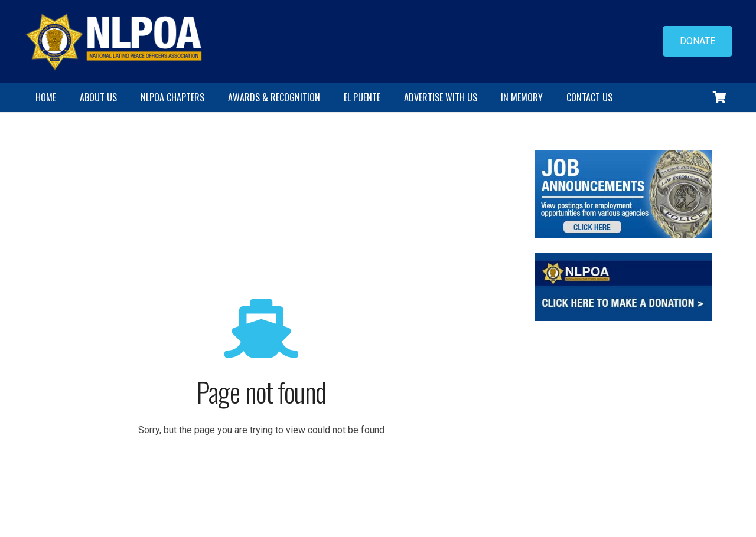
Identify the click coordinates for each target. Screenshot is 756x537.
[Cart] (719, 97)
